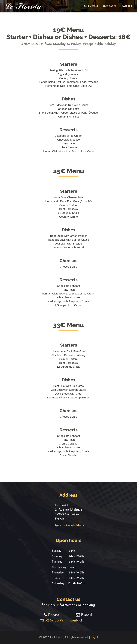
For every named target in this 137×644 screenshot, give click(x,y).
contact (84, 621)
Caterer (127, 6)
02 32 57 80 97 (52, 621)
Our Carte (110, 6)
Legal (94, 637)
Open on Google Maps (69, 525)
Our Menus (91, 6)
